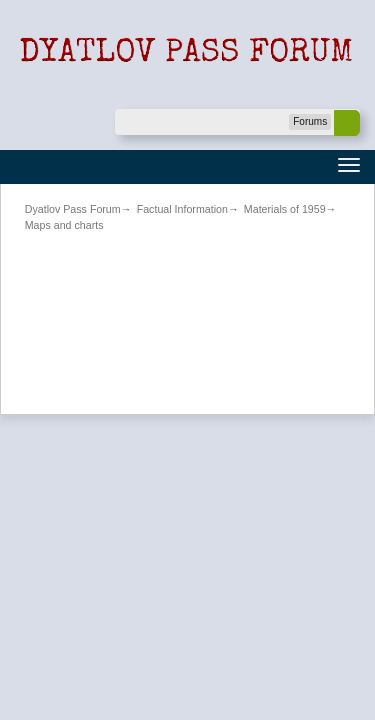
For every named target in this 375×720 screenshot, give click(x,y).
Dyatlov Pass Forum (73, 209)
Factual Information (182, 209)
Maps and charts (64, 225)
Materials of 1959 (285, 209)
